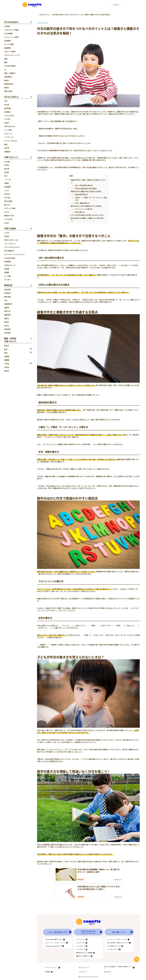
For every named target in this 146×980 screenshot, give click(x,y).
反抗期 (7, 269)
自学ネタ (7, 311)
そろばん (7, 119)
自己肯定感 (8, 201)
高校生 (7, 371)
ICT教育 (7, 26)
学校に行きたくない (11, 240)
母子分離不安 (9, 251)
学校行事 (7, 290)
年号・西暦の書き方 (82, 203)
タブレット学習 (10, 208)
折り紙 (7, 105)
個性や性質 (8, 91)
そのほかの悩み (10, 258)
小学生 (7, 364)
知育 (6, 59)
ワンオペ (7, 280)
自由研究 (7, 329)
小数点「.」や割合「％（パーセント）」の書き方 (91, 199)
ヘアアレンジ (9, 137)
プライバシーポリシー (51, 968)
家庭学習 (7, 315)
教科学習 (7, 297)
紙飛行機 (7, 108)
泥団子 (7, 123)
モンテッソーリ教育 (11, 37)
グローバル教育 (10, 51)
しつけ (7, 190)
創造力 (7, 80)
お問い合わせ (108, 972)
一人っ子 (7, 179)
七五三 (7, 223)
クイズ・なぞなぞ (11, 141)
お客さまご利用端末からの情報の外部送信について (118, 967)
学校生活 (7, 293)
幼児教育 (7, 41)
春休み (7, 318)
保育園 (7, 356)
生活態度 (7, 187)
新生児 (7, 346)
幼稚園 (7, 360)
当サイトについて (84, 968)
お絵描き (7, 112)
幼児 (6, 353)
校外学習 (7, 333)
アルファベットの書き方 (84, 209)
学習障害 (7, 262)
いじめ (7, 233)
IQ (5, 70)
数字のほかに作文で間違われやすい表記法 (86, 206)
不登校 (7, 236)
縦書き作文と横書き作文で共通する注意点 (86, 191)
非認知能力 (8, 77)
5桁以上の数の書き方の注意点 (86, 188)
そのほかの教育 (10, 66)
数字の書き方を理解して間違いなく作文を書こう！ (88, 219)
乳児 (6, 349)
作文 (6, 300)
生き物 (7, 148)
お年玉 (7, 165)
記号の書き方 (80, 212)
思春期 (7, 272)
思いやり (7, 205)
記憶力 (7, 88)
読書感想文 (8, 304)
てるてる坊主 (9, 116)
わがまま (7, 198)
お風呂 (7, 172)
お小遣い (7, 162)
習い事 (7, 169)
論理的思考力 (9, 84)
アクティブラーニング (12, 55)
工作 (6, 101)
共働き (7, 183)
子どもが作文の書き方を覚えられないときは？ (88, 215)
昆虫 (6, 144)
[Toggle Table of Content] (107, 176)
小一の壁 (7, 276)
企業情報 (47, 972)
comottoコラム (44, 15)
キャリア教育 (9, 44)
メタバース (8, 134)
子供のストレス (10, 265)
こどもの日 (8, 219)
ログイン (117, 5)
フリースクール (10, 244)
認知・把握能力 (10, 73)
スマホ (7, 212)
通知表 (7, 308)
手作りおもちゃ (10, 126)
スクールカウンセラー (12, 247)
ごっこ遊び (8, 130)
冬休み (7, 326)
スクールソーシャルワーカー (15, 254)
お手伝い (7, 194)
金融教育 (7, 48)
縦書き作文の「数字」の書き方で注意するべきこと (89, 181)
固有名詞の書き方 (81, 194)
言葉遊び (7, 152)
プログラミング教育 (11, 30)
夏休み (7, 322)
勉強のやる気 (9, 216)
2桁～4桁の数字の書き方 (84, 185)
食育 (6, 62)
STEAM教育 (8, 33)
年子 (6, 176)
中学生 (7, 367)
